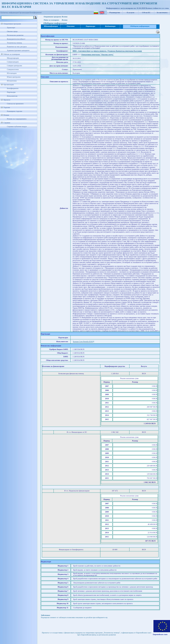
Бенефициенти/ (36, 13)
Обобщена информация (140, 26)
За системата (162, 13)
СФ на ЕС (146, 13)
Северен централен (14, 66)
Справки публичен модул (17, 126)
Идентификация (51, 26)
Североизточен (13, 69)
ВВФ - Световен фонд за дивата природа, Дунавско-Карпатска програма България (107, 51)
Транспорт (11, 28)
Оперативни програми (12, 24)
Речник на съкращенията (17, 119)
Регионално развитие (15, 35)
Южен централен (14, 77)
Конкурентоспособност (16, 39)
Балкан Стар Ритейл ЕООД (84, 342)
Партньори (11, 92)
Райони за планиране (12, 54)
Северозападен (13, 62)
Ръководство (115, 13)
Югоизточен (12, 81)
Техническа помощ (14, 43)
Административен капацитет (18, 50)
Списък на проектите (15, 104)
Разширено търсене (15, 111)
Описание (71, 26)
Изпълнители (12, 96)
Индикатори (110, 26)
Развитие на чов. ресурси (17, 47)
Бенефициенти (13, 88)
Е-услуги (131, 13)
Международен (13, 58)
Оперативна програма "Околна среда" (97, 55)
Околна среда (12, 31)
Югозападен (12, 73)
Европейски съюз (160, 634)
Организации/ (24, 13)
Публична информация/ (10, 13)
